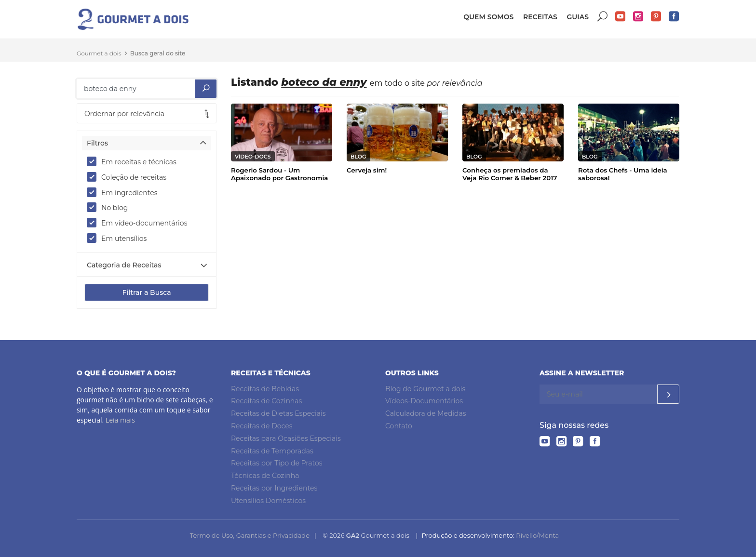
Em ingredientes (125, 192)
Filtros (97, 143)
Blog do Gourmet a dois (425, 389)
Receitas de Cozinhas (266, 401)
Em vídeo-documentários (140, 223)
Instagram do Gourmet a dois (638, 17)
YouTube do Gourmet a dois (621, 17)
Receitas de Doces (262, 426)
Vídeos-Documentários (424, 401)
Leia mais (120, 420)
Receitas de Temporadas (272, 451)
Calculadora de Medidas (426, 413)
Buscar (603, 17)
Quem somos (488, 17)
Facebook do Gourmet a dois (674, 17)
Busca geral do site (158, 53)
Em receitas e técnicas (135, 161)
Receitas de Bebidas (265, 389)
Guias (578, 17)
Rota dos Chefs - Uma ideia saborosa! (623, 174)
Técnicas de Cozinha (265, 476)
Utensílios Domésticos (268, 501)
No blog (110, 207)
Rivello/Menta (537, 535)
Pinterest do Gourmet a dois (656, 17)
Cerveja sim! (367, 170)
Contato (399, 426)
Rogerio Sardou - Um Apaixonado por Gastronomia (279, 174)
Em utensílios (120, 238)
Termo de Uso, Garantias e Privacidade (250, 535)
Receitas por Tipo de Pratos (277, 463)
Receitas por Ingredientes (274, 488)
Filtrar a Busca (146, 292)
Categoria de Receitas (124, 265)
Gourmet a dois (99, 53)
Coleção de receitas (130, 177)
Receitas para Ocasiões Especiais (286, 438)
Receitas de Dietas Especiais (278, 413)
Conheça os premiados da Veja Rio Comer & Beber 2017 (510, 174)
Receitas (540, 17)
